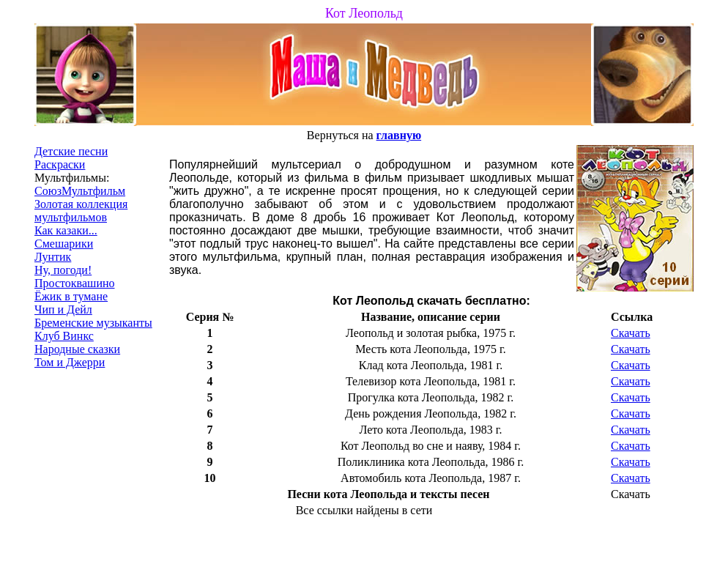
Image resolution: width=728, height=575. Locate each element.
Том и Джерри (70, 362)
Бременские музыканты (93, 323)
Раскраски (60, 164)
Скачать (631, 333)
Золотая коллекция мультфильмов (81, 211)
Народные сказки (77, 349)
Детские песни (71, 151)
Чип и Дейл (63, 309)
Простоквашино (75, 283)
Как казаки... (66, 230)
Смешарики (64, 244)
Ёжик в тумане (71, 296)
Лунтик (53, 257)
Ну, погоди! (63, 270)
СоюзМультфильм (80, 191)
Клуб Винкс (64, 336)
